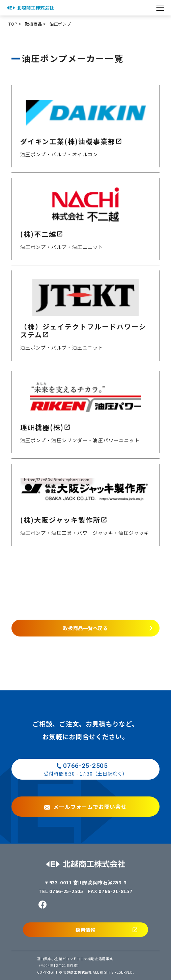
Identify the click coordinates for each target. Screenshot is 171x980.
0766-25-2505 (66, 891)
